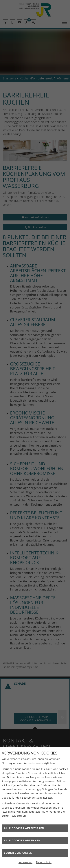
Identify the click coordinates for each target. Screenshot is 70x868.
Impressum (25, 862)
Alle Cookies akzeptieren (24, 828)
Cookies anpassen (18, 853)
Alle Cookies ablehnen (22, 840)
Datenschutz (44, 862)
